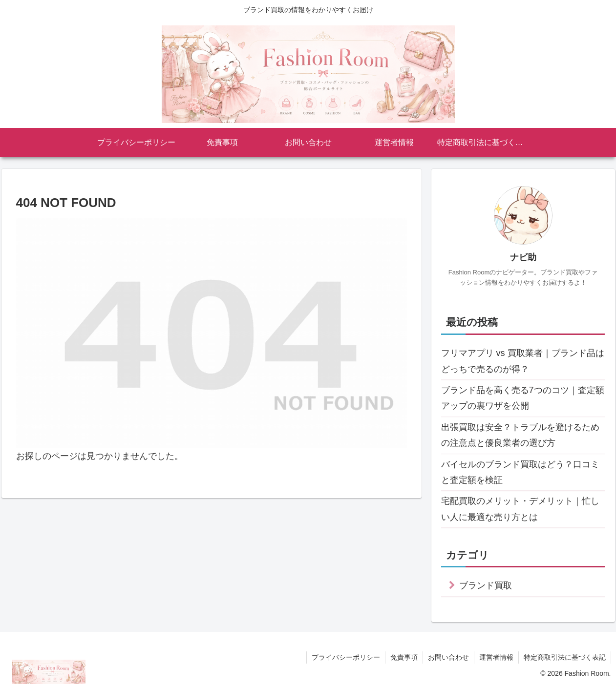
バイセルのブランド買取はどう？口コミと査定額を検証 (520, 472)
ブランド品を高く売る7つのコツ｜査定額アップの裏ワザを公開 (523, 398)
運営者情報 (496, 657)
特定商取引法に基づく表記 (565, 657)
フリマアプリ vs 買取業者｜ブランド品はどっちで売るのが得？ (523, 361)
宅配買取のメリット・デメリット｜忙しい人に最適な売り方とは (520, 509)
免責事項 (404, 657)
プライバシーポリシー (346, 657)
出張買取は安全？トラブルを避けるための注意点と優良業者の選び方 (520, 435)
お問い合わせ (448, 657)
